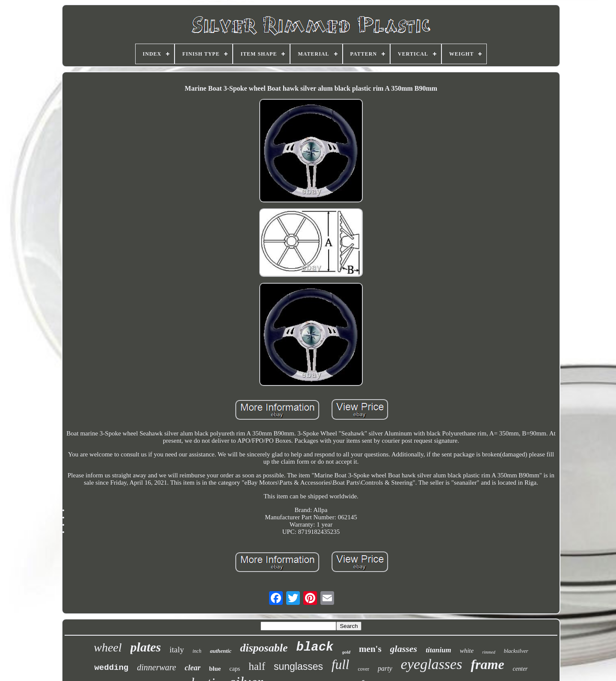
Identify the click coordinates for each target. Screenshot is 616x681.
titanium (438, 650)
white (467, 651)
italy (177, 650)
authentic (221, 651)
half (257, 666)
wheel (108, 647)
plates (146, 647)
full (340, 665)
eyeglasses (432, 664)
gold (346, 652)
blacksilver (516, 651)
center (520, 669)
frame (487, 664)
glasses (404, 649)
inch (197, 651)
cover (363, 669)
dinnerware (156, 667)
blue (215, 669)
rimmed (489, 652)
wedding (111, 668)
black (315, 647)
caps (235, 669)
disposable (264, 648)
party (385, 668)
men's (370, 649)
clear (193, 668)
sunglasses (298, 666)
